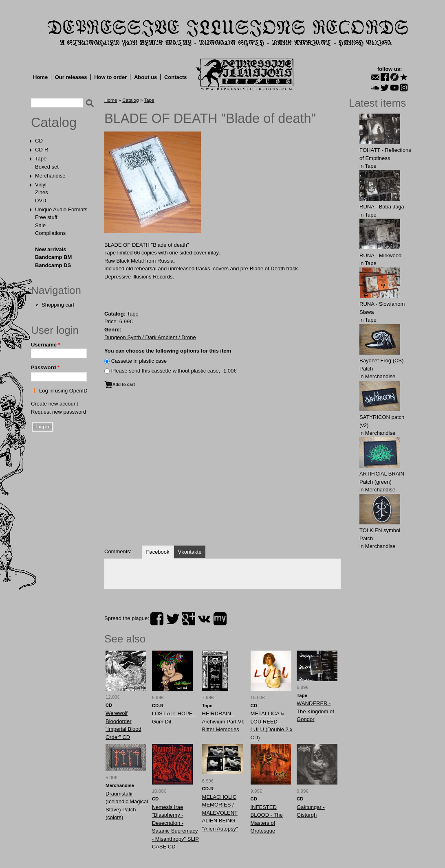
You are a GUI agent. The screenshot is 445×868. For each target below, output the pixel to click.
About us (145, 77)
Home (40, 77)
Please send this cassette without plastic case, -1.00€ (174, 371)
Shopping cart (58, 305)
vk (204, 619)
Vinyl (41, 185)
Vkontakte (190, 552)
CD (39, 141)
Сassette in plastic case (139, 361)
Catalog (54, 123)
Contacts (176, 77)
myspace (220, 619)
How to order (110, 77)
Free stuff (46, 217)
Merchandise (50, 176)
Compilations (50, 233)
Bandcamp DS (53, 265)
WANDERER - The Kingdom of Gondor (315, 711)
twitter (173, 619)
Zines (42, 192)
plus (189, 619)
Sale (40, 225)
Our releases (71, 77)
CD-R (42, 150)
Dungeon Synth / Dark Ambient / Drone (150, 337)
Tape (41, 159)
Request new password (58, 412)
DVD (41, 201)
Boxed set (47, 167)
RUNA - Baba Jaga (382, 207)
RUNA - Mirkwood (380, 255)
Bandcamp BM (53, 257)
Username (46, 345)
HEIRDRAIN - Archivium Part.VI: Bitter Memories (223, 721)
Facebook (158, 552)
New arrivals (51, 249)
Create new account (55, 404)
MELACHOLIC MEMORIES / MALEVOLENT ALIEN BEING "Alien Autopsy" (220, 813)
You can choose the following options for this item (168, 351)
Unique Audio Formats (61, 209)
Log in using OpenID (63, 391)
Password (45, 367)
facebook (157, 619)
